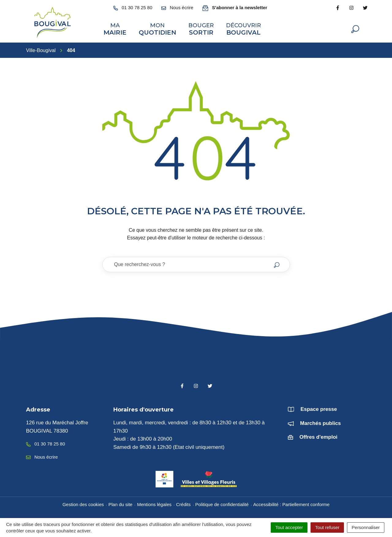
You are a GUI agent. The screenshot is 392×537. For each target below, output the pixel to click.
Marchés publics (320, 423)
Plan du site (120, 504)
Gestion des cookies (83, 504)
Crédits (183, 504)
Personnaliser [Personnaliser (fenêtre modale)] (366, 527)
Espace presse (319, 409)
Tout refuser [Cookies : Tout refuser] (327, 527)
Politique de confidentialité (222, 504)
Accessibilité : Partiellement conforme (291, 504)
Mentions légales (154, 504)
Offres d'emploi (318, 437)
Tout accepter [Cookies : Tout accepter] (289, 527)
